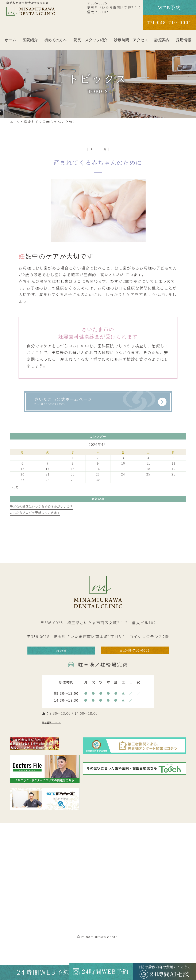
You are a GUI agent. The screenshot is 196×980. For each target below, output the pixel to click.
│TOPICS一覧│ (98, 149)
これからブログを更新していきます (36, 523)
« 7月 (16, 498)
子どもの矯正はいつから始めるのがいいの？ (43, 517)
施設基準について (60, 740)
